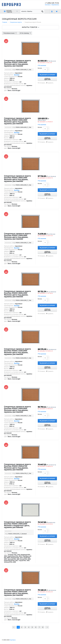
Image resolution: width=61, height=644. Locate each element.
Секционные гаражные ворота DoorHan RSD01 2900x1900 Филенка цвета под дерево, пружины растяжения (17, 179)
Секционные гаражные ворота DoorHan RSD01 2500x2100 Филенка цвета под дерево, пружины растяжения (17, 592)
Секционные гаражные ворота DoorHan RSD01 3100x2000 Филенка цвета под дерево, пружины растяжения (17, 352)
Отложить (42, 83)
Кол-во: (40, 68)
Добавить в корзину (48, 75)
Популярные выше (10, 33)
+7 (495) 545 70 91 (52, 3)
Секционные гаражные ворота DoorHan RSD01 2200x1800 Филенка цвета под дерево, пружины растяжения (17, 63)
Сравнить (50, 83)
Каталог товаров (9, 11)
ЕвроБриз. (13, 640)
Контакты (48, 5)
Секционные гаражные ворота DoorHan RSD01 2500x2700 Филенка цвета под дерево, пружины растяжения (17, 467)
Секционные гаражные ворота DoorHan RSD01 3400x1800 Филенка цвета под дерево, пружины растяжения (17, 121)
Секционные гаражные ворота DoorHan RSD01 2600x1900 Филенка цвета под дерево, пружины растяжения (17, 294)
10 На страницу (25, 33)
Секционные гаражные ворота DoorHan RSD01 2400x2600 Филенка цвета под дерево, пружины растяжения (17, 409)
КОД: (14, 70)
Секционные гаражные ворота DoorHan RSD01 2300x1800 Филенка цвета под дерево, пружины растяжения (17, 236)
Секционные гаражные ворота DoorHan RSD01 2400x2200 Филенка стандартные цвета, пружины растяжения (17, 525)
